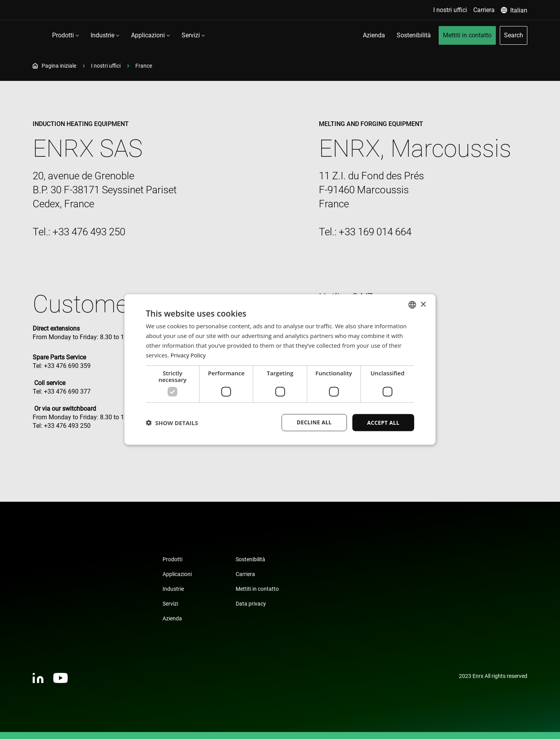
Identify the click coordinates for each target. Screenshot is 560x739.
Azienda (172, 618)
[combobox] (412, 305)
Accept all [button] (383, 422)
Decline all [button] (313, 422)
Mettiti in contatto (257, 589)
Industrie (167, 35)
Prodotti (127, 35)
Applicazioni (212, 35)
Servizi (255, 35)
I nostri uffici (106, 66)
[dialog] (280, 369)
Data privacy (251, 604)
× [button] (423, 304)
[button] (172, 423)
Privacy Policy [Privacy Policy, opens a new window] (189, 355)
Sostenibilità (250, 559)
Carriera (245, 574)
